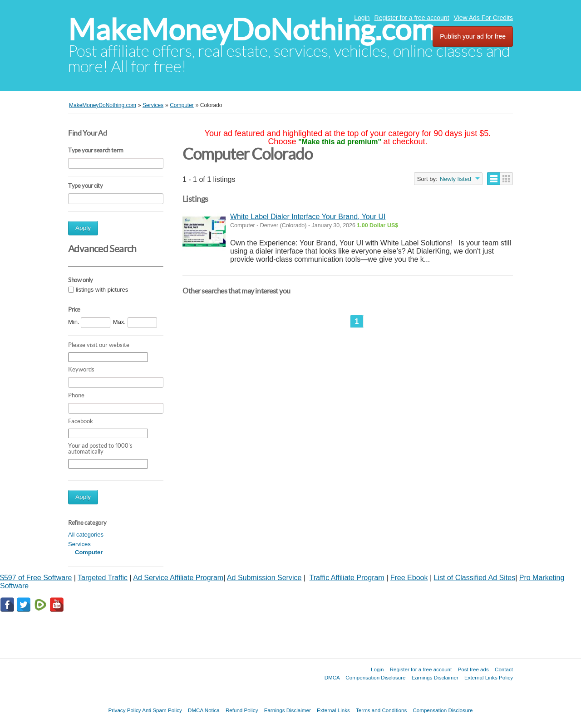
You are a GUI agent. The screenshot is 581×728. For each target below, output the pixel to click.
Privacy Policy (124, 710)
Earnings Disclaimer (435, 677)
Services (79, 544)
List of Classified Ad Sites (475, 578)
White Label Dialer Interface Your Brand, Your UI (308, 217)
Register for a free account (412, 18)
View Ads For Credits (483, 18)
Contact (504, 669)
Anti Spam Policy (162, 710)
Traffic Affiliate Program (347, 578)
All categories (86, 535)
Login (362, 18)
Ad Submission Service (264, 578)
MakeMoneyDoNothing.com (252, 30)
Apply (83, 228)
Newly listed (455, 179)
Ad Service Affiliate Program (178, 578)
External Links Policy (489, 677)
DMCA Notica (204, 710)
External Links (333, 710)
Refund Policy (242, 710)
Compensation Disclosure (375, 677)
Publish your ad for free (473, 36)
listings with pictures (102, 290)
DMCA (332, 677)
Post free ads (473, 669)
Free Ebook (409, 578)
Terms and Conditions (381, 710)
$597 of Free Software (36, 578)
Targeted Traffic (103, 578)
